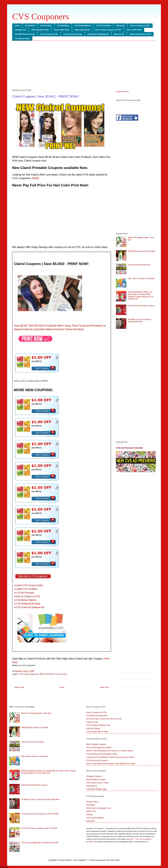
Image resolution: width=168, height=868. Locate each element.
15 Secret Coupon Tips (73, 34)
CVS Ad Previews (104, 26)
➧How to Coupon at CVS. (27, 596)
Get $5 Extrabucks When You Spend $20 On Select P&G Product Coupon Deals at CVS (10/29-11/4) (141, 295)
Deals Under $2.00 (82, 30)
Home (17, 26)
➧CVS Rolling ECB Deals (27, 604)
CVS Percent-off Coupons (97, 760)
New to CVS (119, 34)
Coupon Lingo (92, 722)
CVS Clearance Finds (40, 30)
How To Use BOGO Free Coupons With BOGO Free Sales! (111, 764)
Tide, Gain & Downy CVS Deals (141, 278)
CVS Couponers (41, 16)
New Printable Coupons (96, 744)
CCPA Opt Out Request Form (99, 808)
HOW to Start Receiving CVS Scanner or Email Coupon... (110, 751)
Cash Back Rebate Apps (96, 789)
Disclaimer (91, 805)
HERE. (36, 178)
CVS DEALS (30, 26)
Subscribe (120, 26)
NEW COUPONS (47, 674)
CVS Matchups (63, 26)
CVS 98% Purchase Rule (25, 34)
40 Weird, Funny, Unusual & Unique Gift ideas (139, 320)
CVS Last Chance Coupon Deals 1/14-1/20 (39, 828)
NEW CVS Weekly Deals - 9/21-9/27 (36, 713)
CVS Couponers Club (49, 34)
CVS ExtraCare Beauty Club (98, 725)
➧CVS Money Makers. (26, 600)
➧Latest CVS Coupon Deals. (29, 585)
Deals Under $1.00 (62, 30)
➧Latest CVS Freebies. (26, 589)
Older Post (104, 687)
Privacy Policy (92, 802)
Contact (89, 815)
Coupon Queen (122, 91)
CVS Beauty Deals (22, 39)
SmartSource (92, 786)
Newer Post (19, 687)
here (147, 842)
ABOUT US (91, 811)
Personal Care (61, 674)
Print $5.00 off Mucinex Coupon (141, 306)
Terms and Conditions (95, 818)
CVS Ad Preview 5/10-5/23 (139, 265)
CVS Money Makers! (83, 26)
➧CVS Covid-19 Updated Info (29, 607)
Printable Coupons (94, 776)
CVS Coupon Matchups (29, 674)
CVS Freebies (46, 26)
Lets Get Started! (93, 728)
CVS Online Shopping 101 (98, 34)
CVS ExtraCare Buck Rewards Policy (102, 754)
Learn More (130, 839)
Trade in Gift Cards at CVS (140, 34)
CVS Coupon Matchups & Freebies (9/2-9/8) (40, 843)
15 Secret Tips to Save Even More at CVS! (104, 719)
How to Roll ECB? (134, 30)
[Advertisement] (84, 65)
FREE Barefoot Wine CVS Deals (141, 251)
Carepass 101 (20, 30)
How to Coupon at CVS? (140, 26)
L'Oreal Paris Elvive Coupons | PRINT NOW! (40, 814)
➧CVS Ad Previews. (24, 593)
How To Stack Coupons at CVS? (108, 30)
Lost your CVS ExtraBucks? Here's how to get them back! (110, 757)
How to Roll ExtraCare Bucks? (99, 747)
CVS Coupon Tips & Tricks (97, 732)
